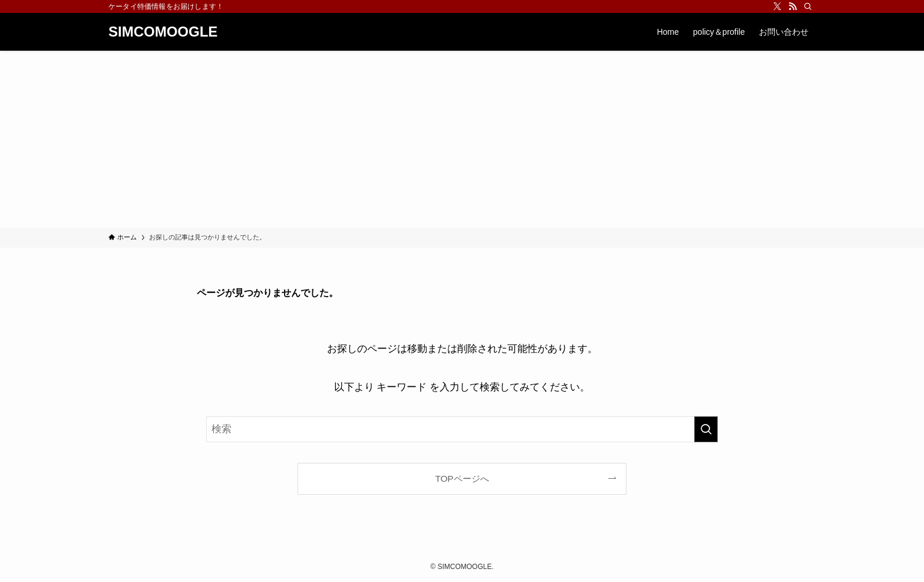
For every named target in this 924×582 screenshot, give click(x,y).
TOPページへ (462, 479)
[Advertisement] (462, 139)
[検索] (808, 6)
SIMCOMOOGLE (163, 32)
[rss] (793, 6)
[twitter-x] (777, 6)
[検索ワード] (462, 429)
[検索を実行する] (706, 429)
